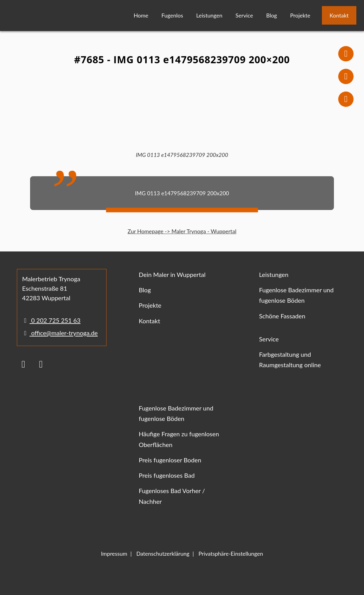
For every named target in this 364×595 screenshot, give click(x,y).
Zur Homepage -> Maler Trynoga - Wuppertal (182, 231)
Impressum (114, 554)
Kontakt (339, 15)
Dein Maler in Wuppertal (172, 274)
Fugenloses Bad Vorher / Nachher (172, 496)
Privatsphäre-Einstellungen (231, 554)
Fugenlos (172, 15)
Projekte (300, 15)
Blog (271, 15)
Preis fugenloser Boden (170, 460)
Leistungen (209, 15)
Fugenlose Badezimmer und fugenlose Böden (296, 295)
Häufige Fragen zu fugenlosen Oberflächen (179, 439)
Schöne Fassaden (282, 316)
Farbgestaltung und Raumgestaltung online (290, 360)
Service (244, 15)
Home (141, 15)
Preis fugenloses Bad (167, 475)
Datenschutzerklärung (163, 554)
